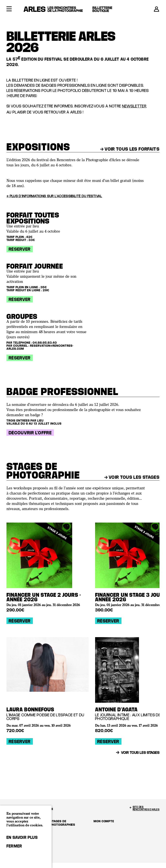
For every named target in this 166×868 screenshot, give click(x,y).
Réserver (20, 249)
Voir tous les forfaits (130, 149)
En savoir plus (22, 837)
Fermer (14, 846)
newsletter (134, 106)
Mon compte (104, 821)
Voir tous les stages (132, 477)
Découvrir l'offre (30, 433)
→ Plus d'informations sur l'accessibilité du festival (54, 196)
